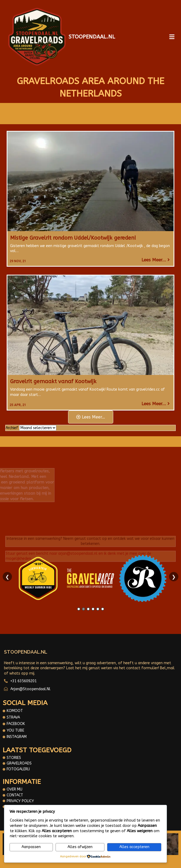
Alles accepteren (134, 847)
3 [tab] (88, 609)
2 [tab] (83, 609)
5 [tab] (98, 609)
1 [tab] (79, 609)
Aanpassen (31, 847)
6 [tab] (103, 609)
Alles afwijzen (80, 847)
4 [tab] (93, 609)
